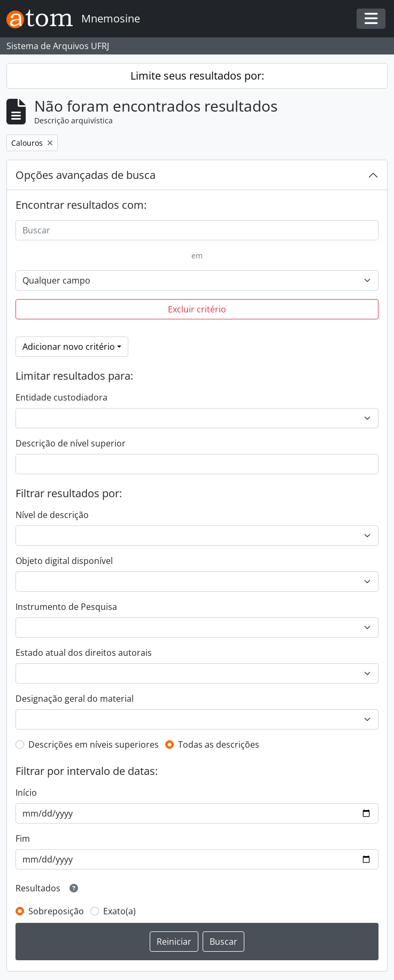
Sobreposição (56, 911)
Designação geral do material (75, 699)
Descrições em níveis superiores (94, 744)
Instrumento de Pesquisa (66, 607)
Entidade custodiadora (61, 397)
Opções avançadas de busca (86, 175)
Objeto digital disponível (64, 561)
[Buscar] (197, 230)
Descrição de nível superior (71, 443)
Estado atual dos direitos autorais (84, 653)
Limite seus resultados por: (197, 76)
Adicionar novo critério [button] (69, 347)
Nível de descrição (52, 515)
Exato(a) (119, 911)
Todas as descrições (219, 744)
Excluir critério (197, 309)
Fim (23, 838)
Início (26, 793)
